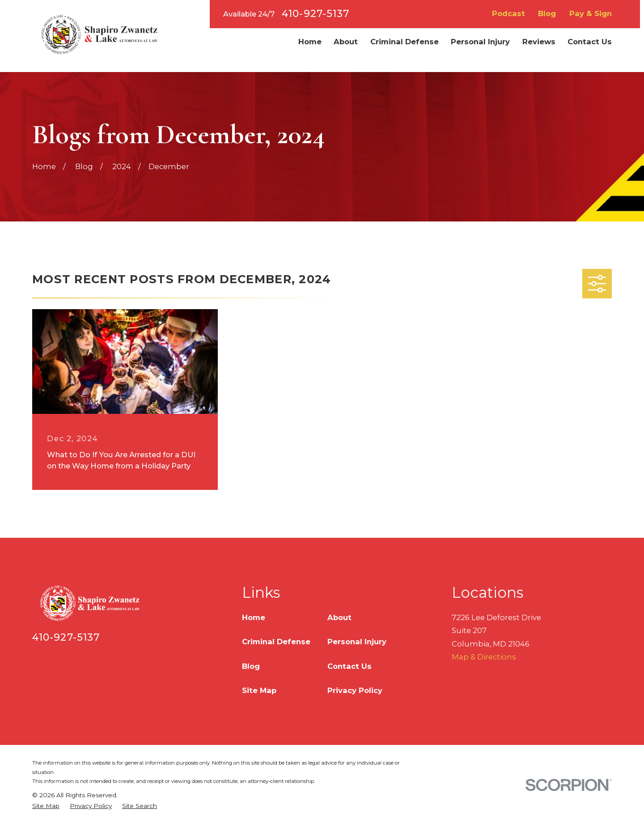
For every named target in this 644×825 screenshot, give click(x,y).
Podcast (508, 13)
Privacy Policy (355, 690)
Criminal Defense (276, 642)
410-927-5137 (316, 14)
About (339, 617)
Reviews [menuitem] (539, 42)
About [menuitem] (346, 42)
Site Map (259, 690)
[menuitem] (46, 806)
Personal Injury (357, 642)
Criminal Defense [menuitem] (405, 42)
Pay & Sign (591, 13)
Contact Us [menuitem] (590, 42)
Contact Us (350, 666)
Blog (547, 13)
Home (254, 617)
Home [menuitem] (310, 42)
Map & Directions (484, 657)
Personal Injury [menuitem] (480, 42)
